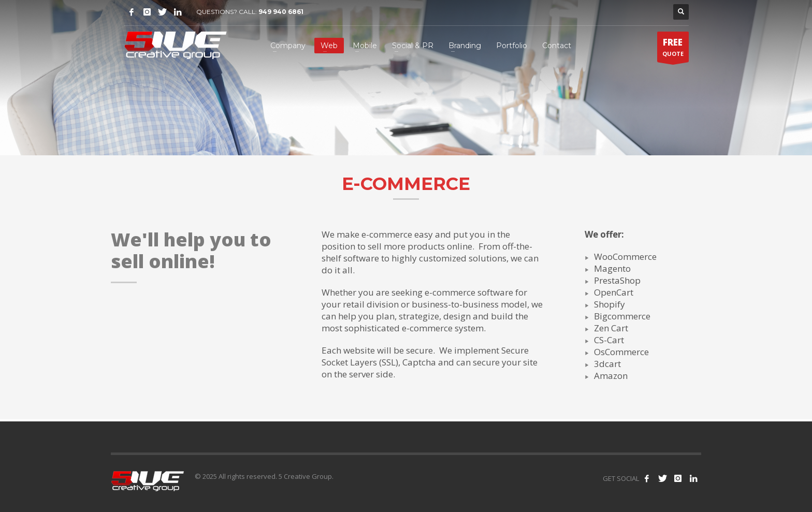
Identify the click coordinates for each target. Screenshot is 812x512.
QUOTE (673, 49)
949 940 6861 (281, 12)
